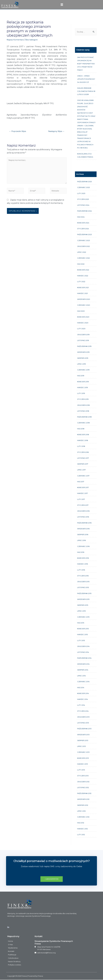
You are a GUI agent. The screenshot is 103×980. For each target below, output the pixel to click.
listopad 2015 (83, 588)
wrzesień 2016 (83, 529)
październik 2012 (84, 794)
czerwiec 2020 (84, 305)
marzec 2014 (82, 699)
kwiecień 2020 (83, 317)
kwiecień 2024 (83, 223)
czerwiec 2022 (83, 258)
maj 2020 (81, 311)
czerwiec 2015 (83, 617)
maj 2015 (81, 623)
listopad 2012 (83, 788)
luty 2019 (81, 394)
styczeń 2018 (83, 452)
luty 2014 (81, 705)
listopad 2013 (83, 723)
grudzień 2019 (83, 335)
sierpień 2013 (83, 741)
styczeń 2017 (83, 505)
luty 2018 (81, 446)
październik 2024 (84, 211)
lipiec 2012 (81, 811)
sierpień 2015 (83, 605)
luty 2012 (81, 835)
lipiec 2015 (81, 611)
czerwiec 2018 (83, 423)
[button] (52, 879)
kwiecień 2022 (83, 270)
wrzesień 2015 (83, 599)
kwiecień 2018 (83, 435)
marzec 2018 (83, 441)
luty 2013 (81, 770)
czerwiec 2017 (83, 476)
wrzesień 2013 (83, 735)
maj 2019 (81, 376)
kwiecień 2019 (83, 382)
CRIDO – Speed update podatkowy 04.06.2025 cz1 (86, 79)
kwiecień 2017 (83, 488)
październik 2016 (84, 523)
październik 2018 (84, 417)
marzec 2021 (82, 293)
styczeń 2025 (83, 199)
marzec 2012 (82, 829)
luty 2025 (81, 193)
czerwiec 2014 (83, 682)
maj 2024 (81, 217)
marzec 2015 (82, 635)
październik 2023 (84, 235)
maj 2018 (81, 429)
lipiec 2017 (81, 470)
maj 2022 (81, 264)
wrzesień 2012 (83, 799)
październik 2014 (84, 658)
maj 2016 (81, 552)
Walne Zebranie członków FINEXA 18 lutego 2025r (86, 91)
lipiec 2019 (81, 364)
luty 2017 (81, 499)
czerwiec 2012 (83, 817)
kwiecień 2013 (83, 758)
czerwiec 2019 (83, 370)
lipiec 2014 (81, 676)
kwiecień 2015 (83, 629)
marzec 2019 (82, 388)
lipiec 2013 (81, 747)
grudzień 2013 (83, 717)
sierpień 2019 (83, 358)
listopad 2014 (83, 652)
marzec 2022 (83, 276)
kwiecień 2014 (83, 693)
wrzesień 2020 (84, 299)
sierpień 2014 (83, 670)
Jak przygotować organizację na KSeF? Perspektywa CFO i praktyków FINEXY (86, 64)
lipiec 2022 (82, 252)
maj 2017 (81, 482)
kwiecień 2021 (83, 288)
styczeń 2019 (83, 399)
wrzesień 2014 (83, 664)
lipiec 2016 (81, 541)
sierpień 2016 (83, 535)
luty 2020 (81, 329)
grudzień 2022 (83, 246)
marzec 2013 (82, 764)
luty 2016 (81, 570)
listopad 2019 (83, 341)
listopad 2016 (83, 517)
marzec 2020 (83, 323)
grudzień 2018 (83, 405)
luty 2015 (81, 641)
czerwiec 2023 (84, 241)
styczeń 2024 (83, 229)
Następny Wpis (56, 131)
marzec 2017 (82, 494)
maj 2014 (81, 688)
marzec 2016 (82, 564)
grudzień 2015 (83, 582)
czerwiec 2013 (83, 752)
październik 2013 (84, 729)
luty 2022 (81, 282)
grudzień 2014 (83, 646)
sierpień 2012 (83, 805)
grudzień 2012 (83, 782)
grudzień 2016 (83, 511)
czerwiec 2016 (83, 546)
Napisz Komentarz (16, 40)
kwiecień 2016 (83, 558)
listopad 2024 (83, 205)
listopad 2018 (83, 411)
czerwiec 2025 (83, 188)
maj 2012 (81, 823)
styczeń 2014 (83, 711)
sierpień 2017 (83, 464)
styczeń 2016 (83, 576)
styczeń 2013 (83, 776)
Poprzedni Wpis (18, 131)
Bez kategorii (32, 40)
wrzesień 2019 (83, 352)
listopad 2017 (83, 458)
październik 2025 (84, 182)
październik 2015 (84, 594)
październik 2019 (84, 346)
